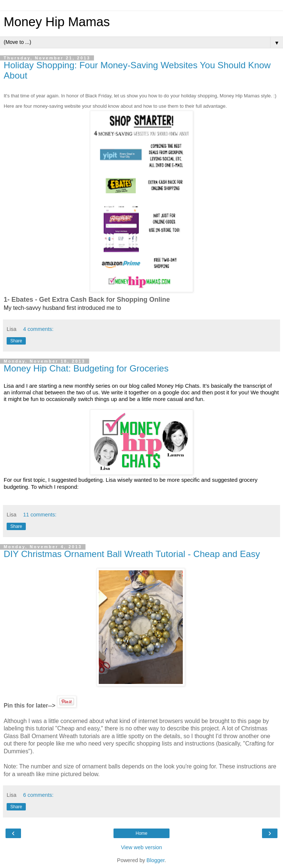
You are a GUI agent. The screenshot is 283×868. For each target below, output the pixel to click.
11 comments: (40, 515)
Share (16, 341)
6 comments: (38, 795)
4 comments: (38, 329)
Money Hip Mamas (57, 22)
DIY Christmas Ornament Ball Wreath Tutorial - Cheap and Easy (132, 554)
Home (141, 833)
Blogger (156, 860)
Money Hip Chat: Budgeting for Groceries (86, 368)
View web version (141, 847)
